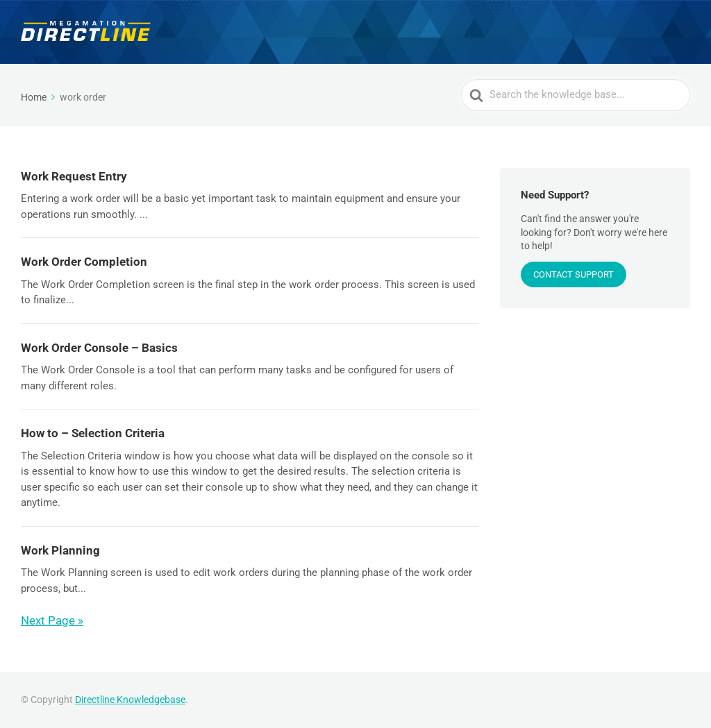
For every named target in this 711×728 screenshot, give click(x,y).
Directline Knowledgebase (130, 700)
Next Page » (52, 620)
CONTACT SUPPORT (574, 274)
